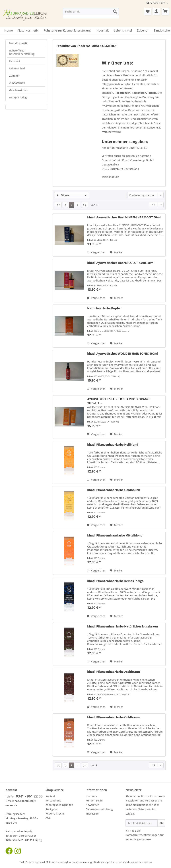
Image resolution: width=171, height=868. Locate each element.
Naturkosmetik (18, 43)
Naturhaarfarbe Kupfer (104, 308)
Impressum (92, 814)
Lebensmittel (17, 68)
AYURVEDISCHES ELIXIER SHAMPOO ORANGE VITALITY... (119, 401)
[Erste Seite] (58, 205)
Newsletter (92, 805)
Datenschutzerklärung (99, 809)
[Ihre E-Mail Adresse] (142, 823)
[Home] (9, 30)
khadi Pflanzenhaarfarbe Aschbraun (114, 672)
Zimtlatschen (17, 83)
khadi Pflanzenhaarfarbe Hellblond (113, 445)
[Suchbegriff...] (91, 11)
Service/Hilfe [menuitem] (156, 3)
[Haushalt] (103, 30)
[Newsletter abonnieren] (161, 823)
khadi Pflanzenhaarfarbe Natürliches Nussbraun (123, 626)
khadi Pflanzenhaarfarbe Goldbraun (114, 717)
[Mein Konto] (156, 11)
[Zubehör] (143, 30)
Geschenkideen (19, 90)
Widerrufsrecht (55, 814)
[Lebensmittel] (123, 30)
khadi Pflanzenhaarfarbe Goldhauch (114, 490)
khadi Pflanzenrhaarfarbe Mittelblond (115, 535)
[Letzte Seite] (85, 205)
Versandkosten (77, 862)
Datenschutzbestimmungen (142, 835)
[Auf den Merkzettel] (117, 252)
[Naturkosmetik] (28, 30)
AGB (48, 818)
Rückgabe (51, 809)
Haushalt (15, 61)
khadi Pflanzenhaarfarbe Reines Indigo (115, 581)
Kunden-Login (94, 800)
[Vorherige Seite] (65, 205)
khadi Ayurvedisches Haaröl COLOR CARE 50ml (121, 263)
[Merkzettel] (147, 11)
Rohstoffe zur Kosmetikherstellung (22, 52)
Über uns (91, 796)
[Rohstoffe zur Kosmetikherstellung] (67, 30)
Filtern (63, 195)
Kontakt (50, 796)
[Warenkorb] (165, 11)
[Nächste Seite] (78, 205)
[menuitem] (91, 13)
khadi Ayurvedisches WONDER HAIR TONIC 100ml (123, 354)
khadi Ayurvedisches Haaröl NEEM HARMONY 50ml (124, 217)
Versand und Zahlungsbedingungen (59, 803)
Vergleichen (96, 252)
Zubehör (14, 76)
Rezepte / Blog (18, 97)
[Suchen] (115, 11)
